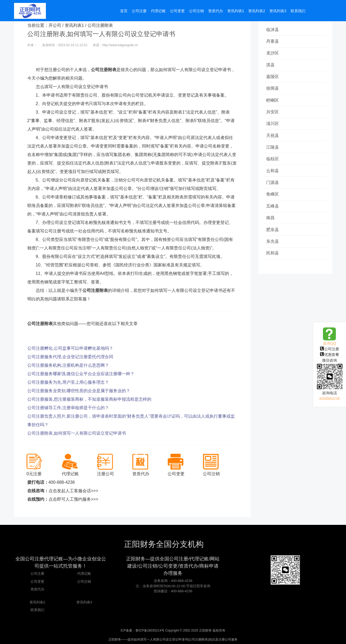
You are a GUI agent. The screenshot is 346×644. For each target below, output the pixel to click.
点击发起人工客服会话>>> (73, 491)
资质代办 (37, 589)
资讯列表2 (37, 602)
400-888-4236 (62, 482)
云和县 (273, 173)
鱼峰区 (273, 197)
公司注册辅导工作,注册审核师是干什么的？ (68, 408)
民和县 (273, 256)
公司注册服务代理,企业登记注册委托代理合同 (70, 357)
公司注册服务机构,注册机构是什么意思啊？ (68, 365)
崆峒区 (273, 101)
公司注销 (84, 582)
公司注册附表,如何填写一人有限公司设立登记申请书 (77, 433)
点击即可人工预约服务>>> (73, 499)
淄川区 (273, 125)
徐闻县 (273, 89)
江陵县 (273, 149)
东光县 (273, 245)
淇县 (271, 65)
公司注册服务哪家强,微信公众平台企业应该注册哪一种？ (81, 374)
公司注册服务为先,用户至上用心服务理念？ (68, 382)
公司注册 (330, 349)
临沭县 (273, 30)
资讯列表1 (74, 25)
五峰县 (273, 209)
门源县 (273, 185)
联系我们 (37, 610)
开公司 (55, 25)
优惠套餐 (330, 355)
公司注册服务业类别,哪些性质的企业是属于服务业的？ (79, 391)
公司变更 (37, 582)
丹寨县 (273, 42)
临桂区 (273, 161)
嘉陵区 (273, 77)
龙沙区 (273, 53)
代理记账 (84, 574)
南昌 (271, 221)
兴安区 (273, 113)
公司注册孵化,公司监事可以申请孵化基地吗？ (70, 348)
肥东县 (273, 233)
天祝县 (273, 137)
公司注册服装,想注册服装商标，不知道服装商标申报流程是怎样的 (89, 399)
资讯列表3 (84, 602)
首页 (124, 11)
